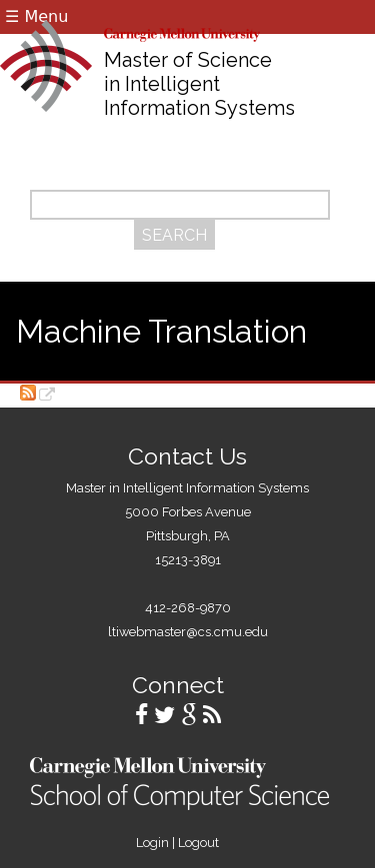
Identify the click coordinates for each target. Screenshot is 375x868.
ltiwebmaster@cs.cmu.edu (188, 632)
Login (152, 843)
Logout (198, 843)
